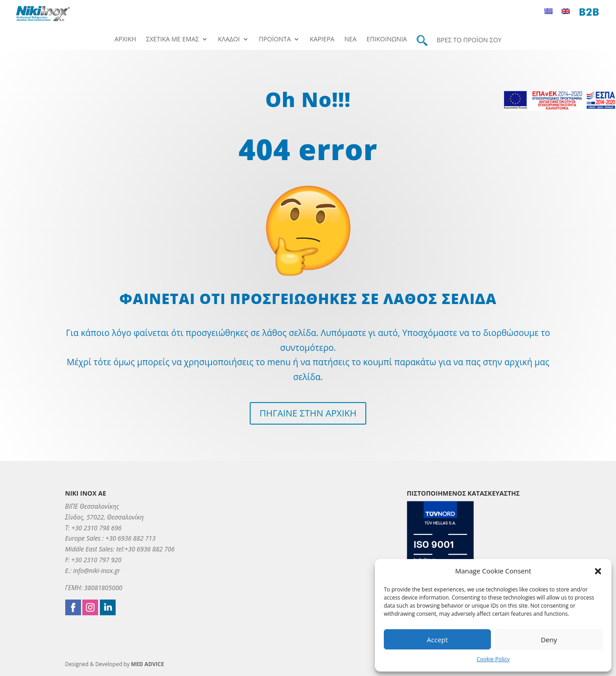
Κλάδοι (229, 39)
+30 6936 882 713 (130, 538)
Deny (549, 640)
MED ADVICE (147, 664)
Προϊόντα (275, 39)
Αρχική (125, 39)
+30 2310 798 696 (97, 528)
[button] (598, 571)
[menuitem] (551, 11)
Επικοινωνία (387, 39)
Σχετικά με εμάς (173, 39)
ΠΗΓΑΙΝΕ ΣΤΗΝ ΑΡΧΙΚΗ (308, 413)
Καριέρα (322, 39)
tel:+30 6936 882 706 (145, 549)
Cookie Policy (493, 659)
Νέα (350, 39)
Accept (438, 640)
